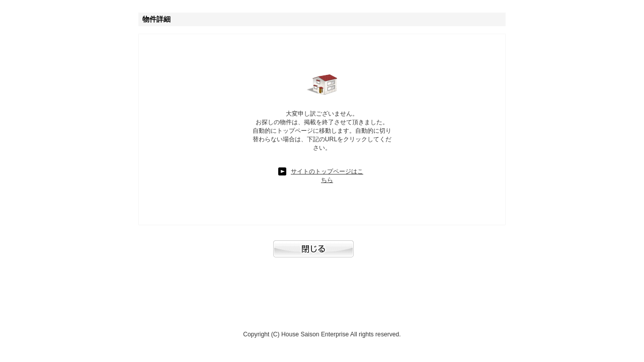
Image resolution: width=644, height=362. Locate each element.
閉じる (322, 254)
